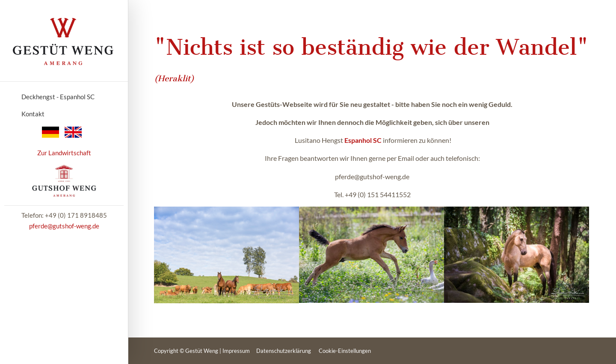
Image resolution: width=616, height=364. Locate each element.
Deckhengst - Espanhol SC (58, 97)
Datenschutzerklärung (284, 351)
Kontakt (33, 114)
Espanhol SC (363, 140)
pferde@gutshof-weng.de (64, 226)
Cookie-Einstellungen (345, 351)
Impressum (236, 351)
